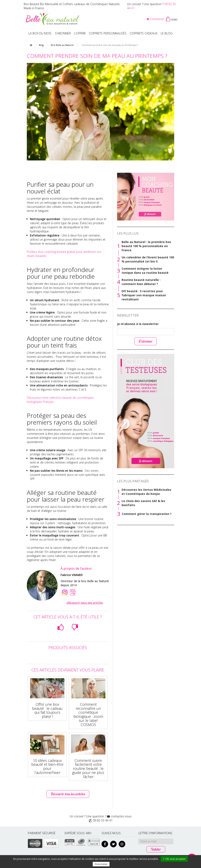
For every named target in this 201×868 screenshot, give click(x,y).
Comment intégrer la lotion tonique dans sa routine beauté (145, 271)
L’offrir (80, 33)
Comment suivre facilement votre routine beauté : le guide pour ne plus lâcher (88, 769)
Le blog (167, 33)
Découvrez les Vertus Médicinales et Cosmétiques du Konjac (146, 492)
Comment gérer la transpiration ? (147, 514)
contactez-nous (121, 816)
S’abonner (63, 33)
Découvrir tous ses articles (85, 603)
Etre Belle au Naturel (62, 45)
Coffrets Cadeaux (144, 33)
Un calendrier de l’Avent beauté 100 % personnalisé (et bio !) (148, 259)
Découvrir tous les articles (68, 794)
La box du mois (40, 33)
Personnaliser (101, 864)
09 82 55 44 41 (103, 820)
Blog (41, 45)
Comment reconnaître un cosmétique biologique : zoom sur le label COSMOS (88, 714)
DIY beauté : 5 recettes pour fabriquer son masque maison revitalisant (144, 295)
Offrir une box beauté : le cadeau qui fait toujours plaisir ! (47, 710)
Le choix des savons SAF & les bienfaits (143, 503)
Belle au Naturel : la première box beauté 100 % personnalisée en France (146, 246)
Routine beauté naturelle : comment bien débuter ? (141, 282)
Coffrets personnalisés (108, 33)
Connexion (155, 19)
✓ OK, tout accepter (174, 859)
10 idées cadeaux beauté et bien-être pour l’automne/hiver (47, 766)
